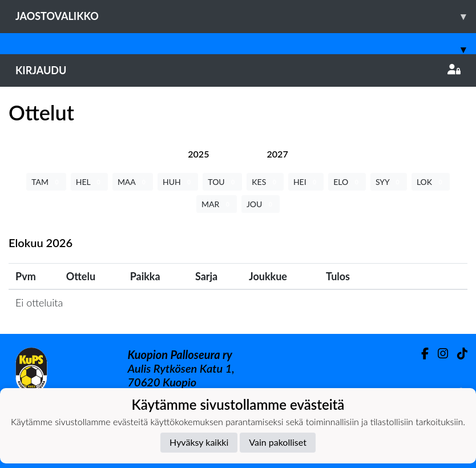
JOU (261, 204)
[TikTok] (458, 354)
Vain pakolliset (278, 442)
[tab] (198, 154)
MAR (217, 204)
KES (265, 182)
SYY (389, 182)
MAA (133, 182)
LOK (431, 182)
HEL (89, 182)
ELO (347, 182)
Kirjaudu (238, 70)
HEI (306, 182)
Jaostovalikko (246, 16)
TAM (46, 182)
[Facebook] (420, 354)
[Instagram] (438, 354)
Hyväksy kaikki (199, 442)
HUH (178, 182)
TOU (222, 182)
